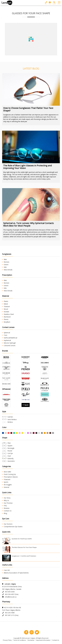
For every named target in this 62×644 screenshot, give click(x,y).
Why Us (6, 500)
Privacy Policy (7, 640)
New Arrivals (7, 270)
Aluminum (6, 317)
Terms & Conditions (20, 640)
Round (10, 451)
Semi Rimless (12, 419)
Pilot (9, 443)
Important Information (43, 640)
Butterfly (10, 458)
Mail (50, 3)
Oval (9, 456)
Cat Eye (10, 453)
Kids (4, 267)
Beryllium (6, 322)
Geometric (11, 461)
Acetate (6, 312)
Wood (5, 309)
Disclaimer (31, 640)
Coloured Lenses (9, 345)
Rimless (10, 422)
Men (4, 259)
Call (46, 3)
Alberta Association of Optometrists (15, 573)
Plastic (5, 301)
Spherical (6, 333)
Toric (5, 335)
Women (6, 262)
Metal (5, 304)
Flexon (5, 319)
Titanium (6, 306)
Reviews (6, 508)
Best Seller (7, 472)
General (6, 487)
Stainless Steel (8, 314)
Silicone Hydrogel (9, 343)
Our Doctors (7, 524)
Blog (5, 513)
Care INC (6, 570)
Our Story (6, 498)
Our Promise (7, 503)
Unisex (5, 265)
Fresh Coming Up (9, 474)
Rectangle (11, 448)
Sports (5, 482)
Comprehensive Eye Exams (12, 527)
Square (10, 446)
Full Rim (10, 417)
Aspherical (6, 340)
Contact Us (7, 511)
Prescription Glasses (10, 477)
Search (54, 3)
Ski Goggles (7, 485)
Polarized (6, 479)
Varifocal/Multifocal (10, 338)
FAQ (4, 506)
